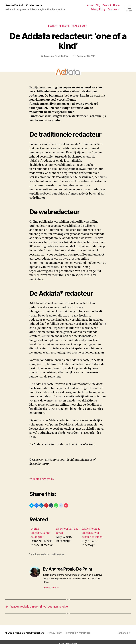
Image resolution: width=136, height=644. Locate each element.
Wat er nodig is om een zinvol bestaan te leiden (93, 534)
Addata (36, 555)
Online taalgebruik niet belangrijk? (41, 534)
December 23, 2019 (86, 57)
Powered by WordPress (77, 630)
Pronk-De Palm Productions (25, 5)
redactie (65, 26)
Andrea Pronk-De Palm (58, 57)
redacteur (45, 555)
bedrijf (52, 26)
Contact (107, 5)
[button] (32, 506)
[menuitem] (42, 538)
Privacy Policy (99, 9)
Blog (99, 5)
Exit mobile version (68, 641)
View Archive (50, 584)
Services (113, 9)
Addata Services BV (43, 480)
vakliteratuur (56, 555)
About (92, 5)
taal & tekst (81, 26)
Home (117, 5)
